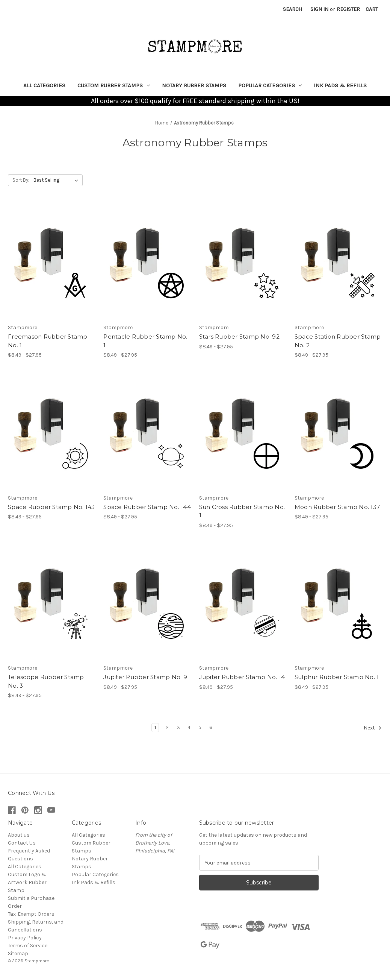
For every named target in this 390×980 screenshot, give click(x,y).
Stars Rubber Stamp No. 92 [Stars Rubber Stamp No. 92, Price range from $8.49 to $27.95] (239, 337)
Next (373, 728)
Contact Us (22, 843)
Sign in (319, 9)
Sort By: (21, 180)
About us (19, 835)
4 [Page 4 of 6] (189, 727)
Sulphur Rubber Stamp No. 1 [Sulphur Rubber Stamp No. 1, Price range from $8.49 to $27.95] (337, 677)
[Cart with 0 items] (372, 9)
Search (292, 9)
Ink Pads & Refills (340, 85)
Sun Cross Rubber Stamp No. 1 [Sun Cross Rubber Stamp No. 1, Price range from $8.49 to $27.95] (242, 511)
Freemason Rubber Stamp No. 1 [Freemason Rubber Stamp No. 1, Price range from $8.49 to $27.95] (48, 341)
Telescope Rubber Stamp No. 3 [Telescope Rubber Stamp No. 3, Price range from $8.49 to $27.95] (46, 681)
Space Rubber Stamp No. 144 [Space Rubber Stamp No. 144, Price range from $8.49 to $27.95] (147, 507)
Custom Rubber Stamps (114, 85)
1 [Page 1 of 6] (155, 727)
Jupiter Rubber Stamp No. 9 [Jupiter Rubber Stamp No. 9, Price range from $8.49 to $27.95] (145, 677)
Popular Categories (270, 85)
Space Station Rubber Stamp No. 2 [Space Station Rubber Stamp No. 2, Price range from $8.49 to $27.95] (338, 341)
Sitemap (18, 953)
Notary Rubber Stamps (194, 85)
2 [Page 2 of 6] (167, 727)
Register (348, 9)
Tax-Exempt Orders (31, 914)
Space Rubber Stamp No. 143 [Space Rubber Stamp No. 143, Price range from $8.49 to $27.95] (51, 507)
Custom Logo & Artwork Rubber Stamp (27, 882)
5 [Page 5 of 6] (200, 727)
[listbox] (57, 180)
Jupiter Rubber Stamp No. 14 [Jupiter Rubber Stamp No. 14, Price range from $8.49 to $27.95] (242, 677)
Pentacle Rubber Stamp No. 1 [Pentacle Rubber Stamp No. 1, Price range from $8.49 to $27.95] (145, 341)
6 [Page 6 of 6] (211, 727)
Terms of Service (28, 946)
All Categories (44, 85)
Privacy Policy (25, 938)
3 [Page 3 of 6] (178, 727)
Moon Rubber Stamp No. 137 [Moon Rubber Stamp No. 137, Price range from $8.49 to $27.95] (337, 507)
